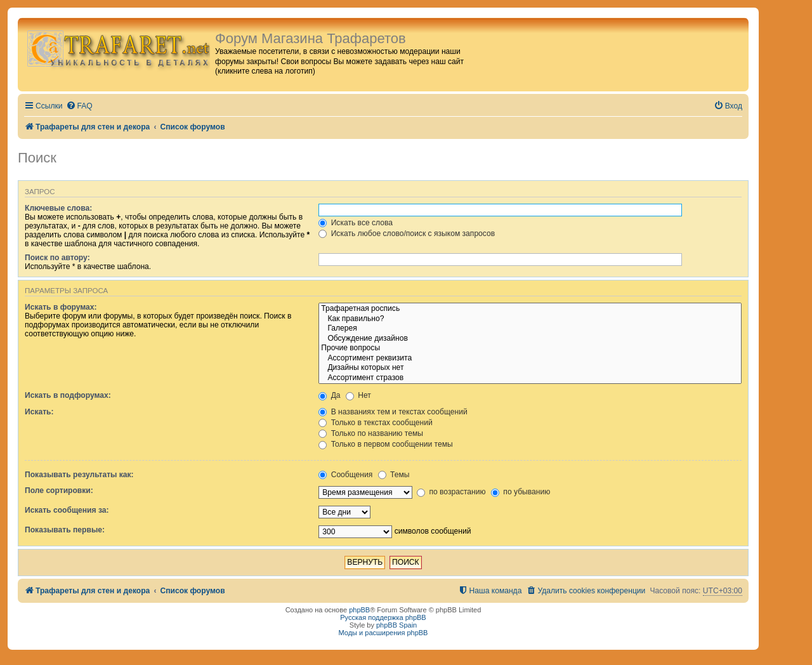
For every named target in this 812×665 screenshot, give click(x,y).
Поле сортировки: (59, 491)
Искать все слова (356, 223)
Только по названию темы (371, 433)
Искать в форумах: (61, 307)
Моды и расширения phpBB (383, 633)
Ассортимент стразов (530, 378)
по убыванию (521, 492)
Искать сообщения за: (67, 510)
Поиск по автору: (57, 258)
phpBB (359, 610)
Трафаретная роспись (530, 309)
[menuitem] (79, 106)
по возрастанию (451, 492)
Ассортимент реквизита (530, 359)
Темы (394, 475)
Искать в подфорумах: (68, 395)
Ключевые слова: (58, 208)
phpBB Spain (396, 625)
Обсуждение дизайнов (530, 339)
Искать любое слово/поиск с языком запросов (407, 234)
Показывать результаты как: (79, 475)
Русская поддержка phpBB (383, 617)
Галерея (530, 329)
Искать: (39, 412)
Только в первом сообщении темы (385, 444)
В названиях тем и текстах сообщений (393, 412)
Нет (358, 395)
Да (329, 395)
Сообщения (345, 475)
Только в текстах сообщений (375, 423)
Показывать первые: (65, 530)
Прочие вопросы (530, 348)
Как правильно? (530, 319)
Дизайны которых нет (530, 368)
